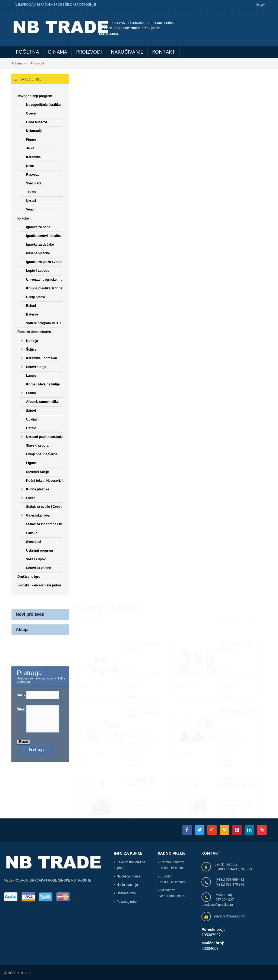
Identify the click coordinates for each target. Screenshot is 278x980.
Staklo (31, 393)
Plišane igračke (38, 253)
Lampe (31, 376)
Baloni (31, 306)
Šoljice (31, 350)
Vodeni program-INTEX (44, 323)
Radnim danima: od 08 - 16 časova (172, 865)
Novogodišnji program (35, 96)
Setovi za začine (39, 568)
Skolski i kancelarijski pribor (39, 586)
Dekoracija (34, 131)
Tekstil (31, 192)
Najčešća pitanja (128, 876)
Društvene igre (29, 577)
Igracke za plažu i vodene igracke (52, 262)
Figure (31, 140)
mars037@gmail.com (230, 917)
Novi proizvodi (31, 614)
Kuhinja (32, 341)
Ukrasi (31, 201)
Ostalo (31, 428)
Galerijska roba (38, 516)
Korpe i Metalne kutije (43, 385)
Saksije (32, 533)
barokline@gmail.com (217, 905)
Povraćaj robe (127, 902)
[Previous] (84, 805)
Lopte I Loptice (38, 271)
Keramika (33, 157)
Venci (30, 210)
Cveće (31, 113)
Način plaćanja (127, 885)
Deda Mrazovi (37, 122)
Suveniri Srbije (37, 472)
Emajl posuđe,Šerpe (42, 455)
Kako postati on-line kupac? (129, 865)
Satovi (31, 411)
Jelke (30, 149)
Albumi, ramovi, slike (42, 402)
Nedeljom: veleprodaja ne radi (173, 893)
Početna (17, 63)
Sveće (31, 498)
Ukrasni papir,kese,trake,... (47, 437)
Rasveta (32, 175)
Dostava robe (126, 893)
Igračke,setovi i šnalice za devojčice (54, 236)
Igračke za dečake (40, 245)
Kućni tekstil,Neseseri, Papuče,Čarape (56, 481)
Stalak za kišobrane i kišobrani (50, 524)
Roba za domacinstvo (34, 332)
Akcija (22, 630)
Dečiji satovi (36, 297)
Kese (30, 166)
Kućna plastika (38, 489)
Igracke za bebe (38, 227)
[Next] (201, 805)
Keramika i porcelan (42, 358)
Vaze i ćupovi (36, 559)
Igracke (23, 218)
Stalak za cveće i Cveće (44, 507)
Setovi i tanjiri (37, 367)
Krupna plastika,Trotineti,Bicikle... (52, 288)
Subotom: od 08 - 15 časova (172, 879)
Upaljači (32, 419)
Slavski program (39, 446)
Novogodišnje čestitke (43, 105)
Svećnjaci (34, 183)
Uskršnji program (40, 551)
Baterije (32, 314)
